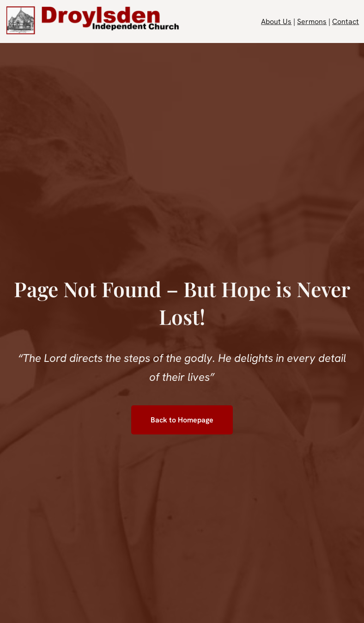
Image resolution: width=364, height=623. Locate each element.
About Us (276, 21)
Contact (346, 21)
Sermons (312, 21)
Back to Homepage (182, 420)
